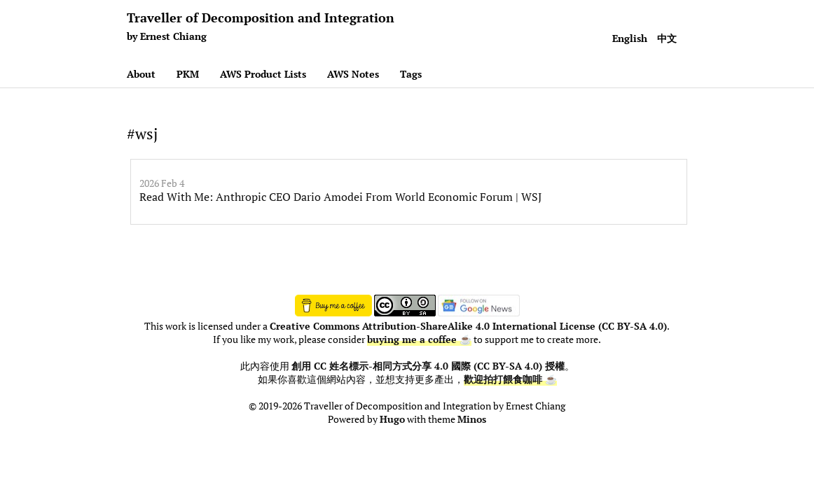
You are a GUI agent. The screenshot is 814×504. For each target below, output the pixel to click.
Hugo (392, 419)
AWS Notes (353, 74)
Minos (472, 419)
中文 (667, 38)
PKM (188, 74)
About (141, 74)
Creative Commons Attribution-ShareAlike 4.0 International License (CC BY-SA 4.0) (468, 326)
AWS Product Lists (263, 74)
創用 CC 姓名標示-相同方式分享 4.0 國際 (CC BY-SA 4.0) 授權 (428, 366)
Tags (411, 74)
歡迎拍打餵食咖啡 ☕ (510, 379)
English (630, 38)
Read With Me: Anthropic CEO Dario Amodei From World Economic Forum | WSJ (340, 197)
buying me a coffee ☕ (419, 339)
